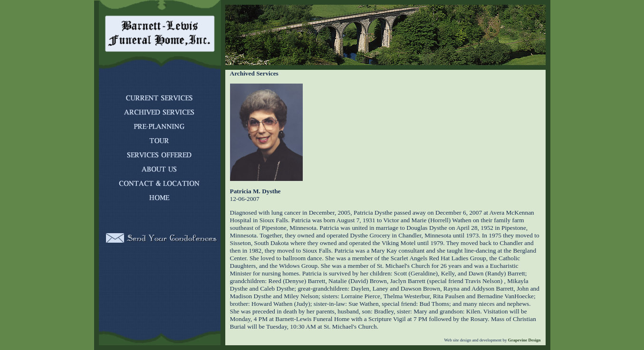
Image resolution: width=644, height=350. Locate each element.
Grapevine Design (524, 340)
